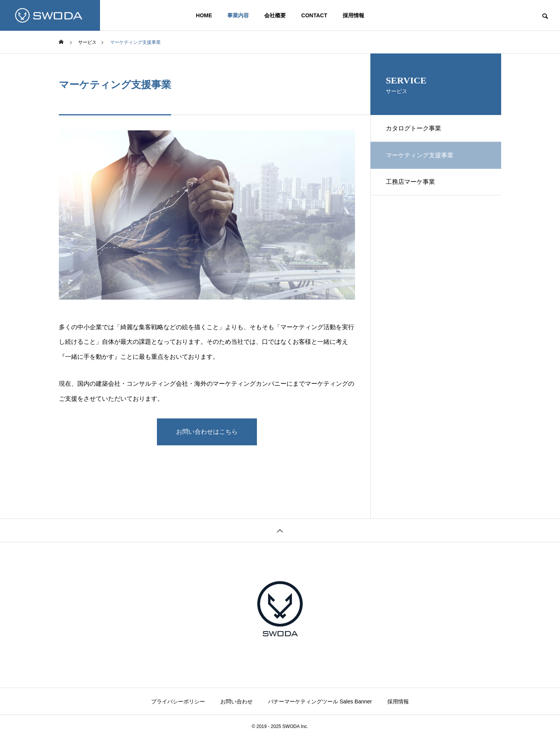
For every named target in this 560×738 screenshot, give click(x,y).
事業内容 (238, 15)
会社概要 (275, 15)
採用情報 (353, 15)
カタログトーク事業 (413, 128)
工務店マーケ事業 (410, 182)
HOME (204, 15)
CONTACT (314, 15)
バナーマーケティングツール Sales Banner (320, 701)
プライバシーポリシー (178, 701)
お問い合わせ (237, 701)
